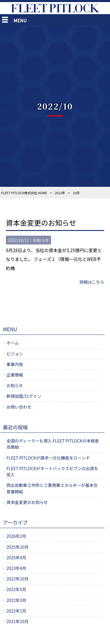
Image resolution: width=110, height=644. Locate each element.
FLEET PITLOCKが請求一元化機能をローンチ (48, 458)
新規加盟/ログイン (24, 396)
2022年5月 (16, 589)
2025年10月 (17, 547)
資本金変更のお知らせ (41, 223)
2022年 (60, 193)
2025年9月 (16, 558)
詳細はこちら (92, 282)
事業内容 (15, 364)
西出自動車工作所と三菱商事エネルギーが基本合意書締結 (52, 488)
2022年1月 (16, 611)
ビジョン (15, 354)
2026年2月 (16, 536)
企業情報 (15, 375)
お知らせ (41, 240)
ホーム (13, 343)
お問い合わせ (19, 407)
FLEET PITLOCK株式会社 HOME (24, 193)
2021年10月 (17, 621)
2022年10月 (17, 579)
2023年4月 (16, 568)
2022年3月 (16, 600)
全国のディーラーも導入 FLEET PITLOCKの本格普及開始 (53, 444)
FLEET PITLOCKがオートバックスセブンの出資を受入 (52, 471)
